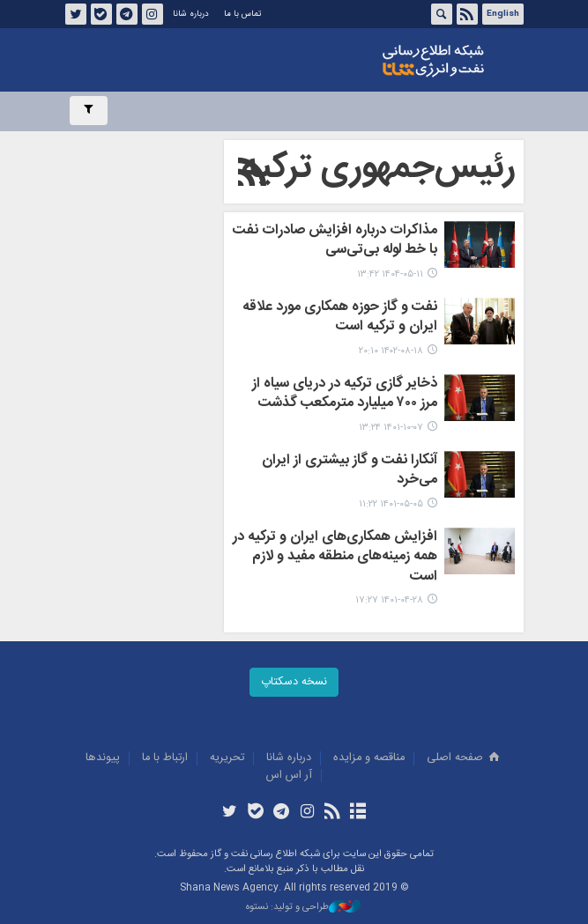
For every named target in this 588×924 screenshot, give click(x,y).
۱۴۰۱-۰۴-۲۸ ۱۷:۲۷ (389, 600)
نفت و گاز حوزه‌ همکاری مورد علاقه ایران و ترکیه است (340, 318)
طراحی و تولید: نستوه (303, 908)
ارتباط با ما (165, 758)
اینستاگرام (152, 14)
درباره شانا (191, 14)
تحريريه (227, 758)
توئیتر (75, 14)
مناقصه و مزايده (369, 758)
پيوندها (103, 758)
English (503, 14)
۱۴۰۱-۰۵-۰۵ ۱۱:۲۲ (391, 504)
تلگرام (126, 14)
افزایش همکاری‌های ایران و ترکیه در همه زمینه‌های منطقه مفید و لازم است (335, 558)
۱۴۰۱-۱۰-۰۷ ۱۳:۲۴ (391, 428)
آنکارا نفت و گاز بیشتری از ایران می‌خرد (350, 471)
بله (100, 14)
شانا (433, 61)
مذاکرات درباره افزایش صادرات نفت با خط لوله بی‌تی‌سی (335, 241)
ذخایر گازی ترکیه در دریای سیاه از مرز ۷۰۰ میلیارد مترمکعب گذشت (345, 395)
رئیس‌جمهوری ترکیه (378, 168)
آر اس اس (289, 776)
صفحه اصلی (465, 758)
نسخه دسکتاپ (294, 682)
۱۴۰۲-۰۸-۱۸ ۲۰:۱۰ (391, 351)
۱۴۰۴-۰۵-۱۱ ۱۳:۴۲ (390, 274)
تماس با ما (242, 14)
